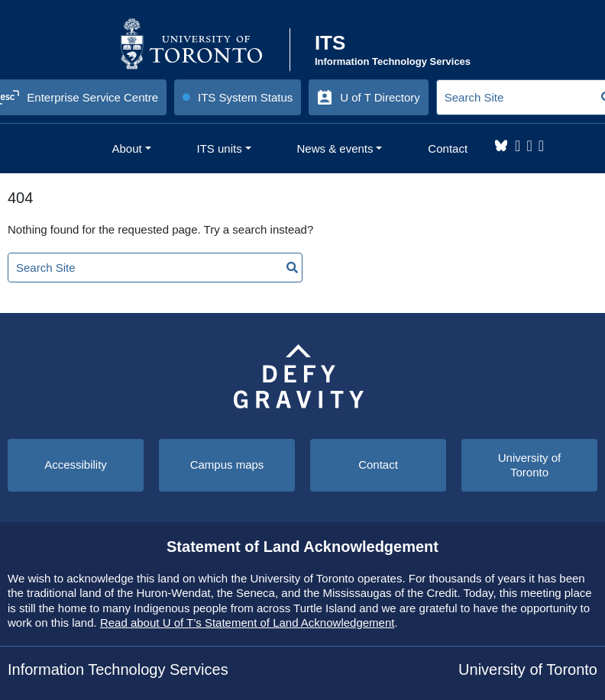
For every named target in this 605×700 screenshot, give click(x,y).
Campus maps (227, 465)
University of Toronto (530, 465)
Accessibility (76, 465)
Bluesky (501, 146)
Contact (378, 465)
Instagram (518, 146)
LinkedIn (529, 146)
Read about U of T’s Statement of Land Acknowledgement (247, 623)
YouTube (541, 146)
